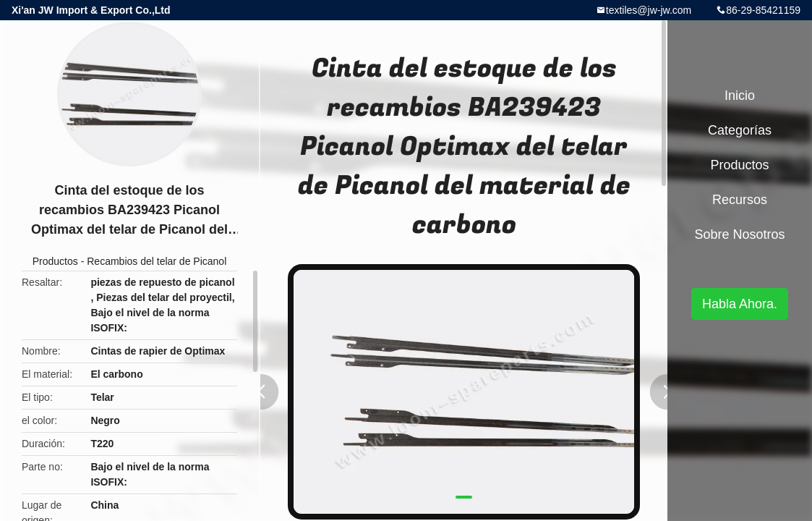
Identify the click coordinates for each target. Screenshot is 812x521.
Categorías (740, 130)
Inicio (740, 96)
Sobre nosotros (739, 234)
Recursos (740, 200)
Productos (55, 261)
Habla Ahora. (740, 304)
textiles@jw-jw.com (649, 10)
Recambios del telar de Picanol (157, 261)
